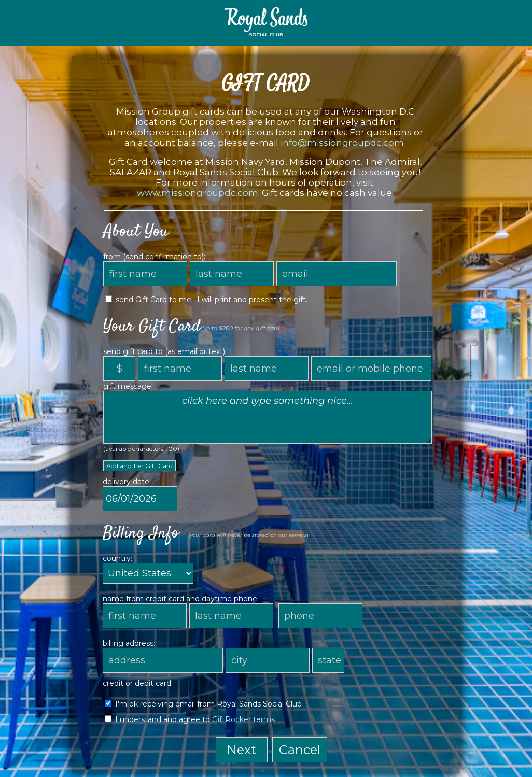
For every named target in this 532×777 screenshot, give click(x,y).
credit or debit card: (138, 683)
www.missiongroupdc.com (198, 193)
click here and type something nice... (268, 417)
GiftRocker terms (243, 719)
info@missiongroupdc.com (342, 143)
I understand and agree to (190, 719)
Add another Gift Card (139, 466)
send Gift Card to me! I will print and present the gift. (206, 300)
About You (136, 232)
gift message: (128, 386)
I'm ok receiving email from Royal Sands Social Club (203, 704)
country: (117, 558)
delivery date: (127, 482)
